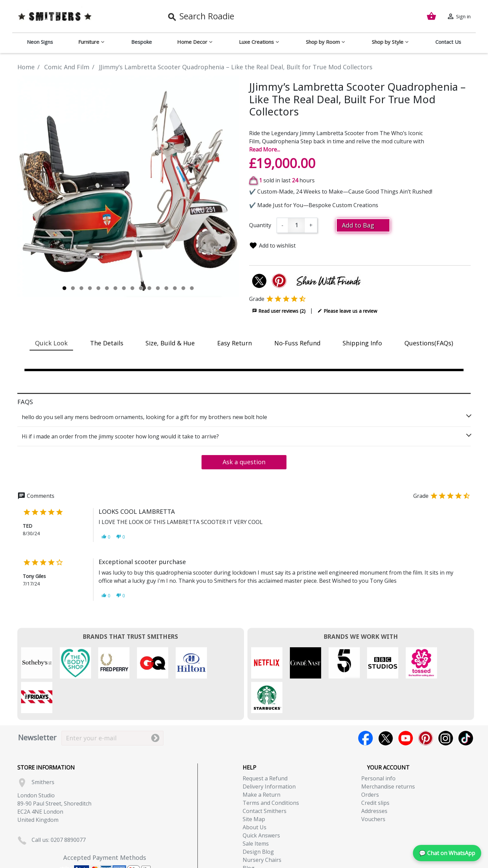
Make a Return (262, 760)
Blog (249, 833)
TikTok (466, 703)
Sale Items (256, 809)
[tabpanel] (128, 186)
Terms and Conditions (271, 768)
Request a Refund (265, 744)
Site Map (254, 784)
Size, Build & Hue (170, 343)
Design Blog (258, 817)
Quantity (260, 225)
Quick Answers (261, 801)
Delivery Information (269, 752)
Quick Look (51, 343)
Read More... (265, 149)
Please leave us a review (347, 311)
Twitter (386, 703)
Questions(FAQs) (429, 343)
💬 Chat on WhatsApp (447, 853)
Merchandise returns (388, 752)
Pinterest (426, 703)
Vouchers (373, 784)
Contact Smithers (265, 776)
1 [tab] (64, 288)
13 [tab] (166, 288)
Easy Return (234, 343)
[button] (106, 537)
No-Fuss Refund (297, 343)
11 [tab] (149, 288)
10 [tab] (141, 288)
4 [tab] (90, 288)
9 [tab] (132, 288)
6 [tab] (107, 288)
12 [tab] (158, 288)
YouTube (406, 703)
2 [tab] (73, 288)
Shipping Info (362, 343)
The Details (107, 343)
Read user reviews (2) (279, 311)
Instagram (446, 703)
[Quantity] (296, 225)
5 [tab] (98, 288)
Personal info (378, 744)
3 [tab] (81, 288)
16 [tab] (192, 288)
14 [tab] (175, 288)
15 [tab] (183, 288)
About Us (255, 793)
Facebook (365, 703)
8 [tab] (124, 288)
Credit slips (375, 768)
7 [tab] (115, 288)
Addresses (374, 776)
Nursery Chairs (262, 825)
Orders (370, 760)
